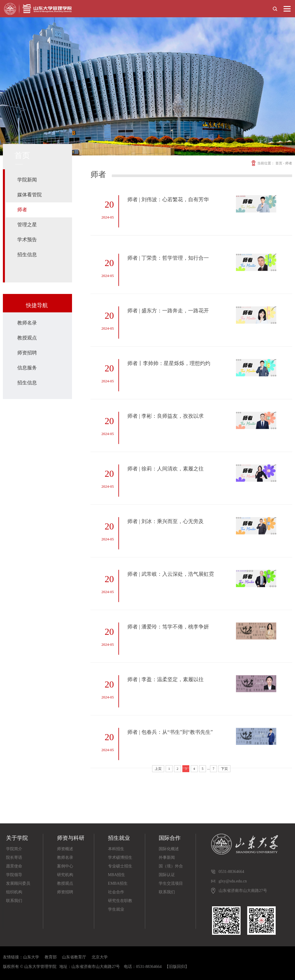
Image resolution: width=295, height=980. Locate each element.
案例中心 (65, 866)
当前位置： (263, 163)
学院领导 (14, 875)
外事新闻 (167, 857)
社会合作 (116, 892)
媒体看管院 (30, 195)
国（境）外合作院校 (171, 867)
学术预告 (27, 240)
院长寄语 (14, 857)
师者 (22, 210)
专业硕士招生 (120, 866)
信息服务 (27, 368)
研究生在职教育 (120, 902)
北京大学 (100, 957)
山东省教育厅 (74, 957)
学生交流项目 (171, 883)
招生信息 (27, 255)
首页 (279, 163)
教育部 (51, 957)
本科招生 (116, 849)
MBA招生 (117, 875)
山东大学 (31, 957)
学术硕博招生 (120, 857)
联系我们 (14, 901)
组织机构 (14, 892)
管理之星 (27, 225)
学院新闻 (27, 180)
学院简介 (14, 849)
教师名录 (27, 323)
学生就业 (116, 909)
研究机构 (65, 875)
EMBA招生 (118, 883)
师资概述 (65, 849)
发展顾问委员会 (18, 885)
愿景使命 (14, 866)
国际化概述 (169, 849)
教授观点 (27, 338)
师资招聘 (27, 353)
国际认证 (167, 875)
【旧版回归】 (177, 967)
